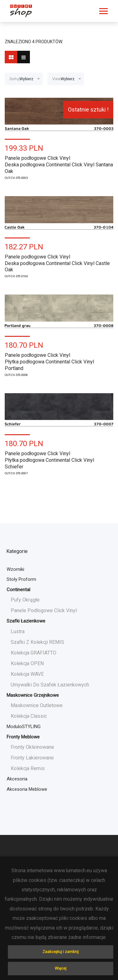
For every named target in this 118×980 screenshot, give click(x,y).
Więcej (61, 968)
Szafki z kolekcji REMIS (37, 642)
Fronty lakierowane (32, 758)
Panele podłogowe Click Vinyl (44, 610)
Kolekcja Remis (28, 768)
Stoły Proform (21, 579)
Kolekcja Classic (29, 716)
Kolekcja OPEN (27, 663)
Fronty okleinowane (32, 747)
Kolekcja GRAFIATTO (34, 653)
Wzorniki (15, 569)
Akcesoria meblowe (27, 789)
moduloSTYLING (24, 727)
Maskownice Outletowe (37, 705)
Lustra (18, 631)
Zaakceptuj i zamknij (61, 952)
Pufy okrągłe (25, 600)
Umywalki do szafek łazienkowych (50, 685)
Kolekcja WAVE (27, 674)
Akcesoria (17, 779)
